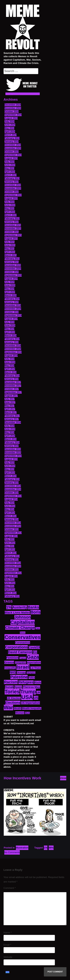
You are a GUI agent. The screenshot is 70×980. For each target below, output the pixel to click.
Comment (10, 888)
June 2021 (10, 245)
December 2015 (13, 449)
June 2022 (10, 205)
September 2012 (13, 573)
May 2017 (9, 406)
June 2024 (10, 125)
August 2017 (11, 396)
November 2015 (13, 452)
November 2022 (13, 188)
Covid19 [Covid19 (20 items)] (34, 647)
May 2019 (9, 329)
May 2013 (9, 546)
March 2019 (11, 335)
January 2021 (12, 262)
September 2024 (13, 115)
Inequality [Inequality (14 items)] (10, 668)
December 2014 (13, 486)
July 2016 (10, 426)
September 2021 (13, 235)
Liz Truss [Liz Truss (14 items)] (36, 668)
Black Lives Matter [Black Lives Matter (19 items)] (17, 612)
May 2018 (9, 366)
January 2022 (12, 222)
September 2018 (13, 352)
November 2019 (13, 309)
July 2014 (10, 503)
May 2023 (9, 168)
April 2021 (10, 252)
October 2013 (12, 529)
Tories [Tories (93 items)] (12, 692)
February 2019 (12, 339)
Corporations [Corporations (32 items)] (17, 647)
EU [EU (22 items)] (35, 652)
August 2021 (11, 238)
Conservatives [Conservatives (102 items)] (22, 637)
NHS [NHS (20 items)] (13, 672)
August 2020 (11, 279)
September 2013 (13, 533)
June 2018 (10, 362)
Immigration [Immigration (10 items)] (20, 663)
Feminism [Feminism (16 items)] (13, 658)
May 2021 (9, 249)
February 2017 (12, 416)
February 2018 (12, 376)
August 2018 (11, 356)
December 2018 (13, 345)
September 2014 (13, 496)
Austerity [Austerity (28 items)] (20, 607)
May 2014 (9, 509)
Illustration (22, 848)
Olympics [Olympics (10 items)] (31, 673)
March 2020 (11, 295)
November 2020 (13, 269)
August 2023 (11, 158)
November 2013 (13, 526)
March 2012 (11, 593)
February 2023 (12, 178)
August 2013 (11, 536)
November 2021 (13, 228)
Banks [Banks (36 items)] (33, 607)
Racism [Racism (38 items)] (11, 682)
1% (46, 848)
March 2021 (11, 255)
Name (8, 933)
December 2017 (13, 382)
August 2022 (11, 198)
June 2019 (10, 325)
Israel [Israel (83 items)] (23, 667)
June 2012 (10, 583)
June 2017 (10, 402)
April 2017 (10, 409)
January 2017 (12, 419)
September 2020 (13, 275)
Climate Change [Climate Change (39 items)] (20, 628)
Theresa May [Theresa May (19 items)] (31, 687)
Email (7, 945)
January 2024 (12, 142)
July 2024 (10, 121)
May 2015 (9, 469)
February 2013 (12, 556)
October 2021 (12, 232)
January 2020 (12, 302)
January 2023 (12, 182)
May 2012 (9, 586)
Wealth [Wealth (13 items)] (17, 708)
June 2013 (10, 543)
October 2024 (12, 111)
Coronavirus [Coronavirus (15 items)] (23, 643)
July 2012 (10, 580)
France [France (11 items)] (23, 658)
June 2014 (10, 506)
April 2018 (10, 369)
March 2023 (11, 175)
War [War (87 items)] (8, 708)
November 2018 (13, 349)
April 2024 (10, 132)
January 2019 (12, 342)
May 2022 (9, 208)
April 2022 (10, 212)
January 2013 (12, 559)
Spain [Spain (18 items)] (18, 687)
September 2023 (13, 155)
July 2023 (10, 162)
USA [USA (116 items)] (27, 697)
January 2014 (12, 519)
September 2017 (13, 392)
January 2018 (12, 379)
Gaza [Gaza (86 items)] (33, 657)
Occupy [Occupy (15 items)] (21, 672)
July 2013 (10, 539)
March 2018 (11, 372)
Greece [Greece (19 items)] (9, 662)
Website (8, 957)
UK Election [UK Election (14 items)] (14, 698)
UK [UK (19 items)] (38, 692)
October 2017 (12, 389)
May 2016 (9, 432)
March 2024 (11, 135)
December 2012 (13, 563)
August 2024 (11, 118)
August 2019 (11, 319)
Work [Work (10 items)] (27, 713)
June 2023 (10, 165)
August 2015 (11, 459)
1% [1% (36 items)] (9, 607)
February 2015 (12, 479)
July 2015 (10, 463)
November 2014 (13, 489)
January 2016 (12, 446)
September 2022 (13, 195)
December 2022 (13, 185)
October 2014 (12, 493)
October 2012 (12, 569)
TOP (7, 972)
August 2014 (11, 499)
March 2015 (11, 476)
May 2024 (9, 128)
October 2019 (12, 312)
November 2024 (13, 108)
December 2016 (13, 422)
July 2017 (10, 399)
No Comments (12, 852)
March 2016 (11, 439)
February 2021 (12, 259)
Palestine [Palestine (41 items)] (19, 677)
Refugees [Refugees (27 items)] (26, 682)
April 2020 (10, 292)
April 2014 (10, 513)
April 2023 (10, 172)
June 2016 (10, 429)
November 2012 (13, 566)
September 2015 (13, 456)
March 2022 (11, 215)
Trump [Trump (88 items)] (28, 692)
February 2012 (12, 596)
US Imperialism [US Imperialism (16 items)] (30, 703)
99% (51, 848)
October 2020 (12, 272)
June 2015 (10, 466)
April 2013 (10, 549)
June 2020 (10, 285)
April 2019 (10, 332)
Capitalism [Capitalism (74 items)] (23, 622)
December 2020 (13, 265)
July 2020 (10, 282)
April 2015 (10, 473)
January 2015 (12, 483)
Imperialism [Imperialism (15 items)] (34, 662)
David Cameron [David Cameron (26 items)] (20, 652)
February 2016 (12, 442)
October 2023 (12, 152)
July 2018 (10, 359)
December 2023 (13, 145)
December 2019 (13, 305)
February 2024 (12, 138)
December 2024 (13, 105)
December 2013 (13, 523)
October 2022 (12, 192)
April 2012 (10, 590)
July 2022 (10, 202)
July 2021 (10, 242)
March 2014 (11, 516)
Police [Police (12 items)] (32, 678)
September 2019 (13, 315)
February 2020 (12, 299)
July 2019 (10, 322)
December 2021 (13, 225)
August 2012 (11, 576)
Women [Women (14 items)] (20, 713)
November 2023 (13, 148)
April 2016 (10, 436)
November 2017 (13, 386)
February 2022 (12, 218)
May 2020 (9, 289)
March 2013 (11, 553)
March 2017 (11, 412)
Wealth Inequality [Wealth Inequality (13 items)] (32, 708)
